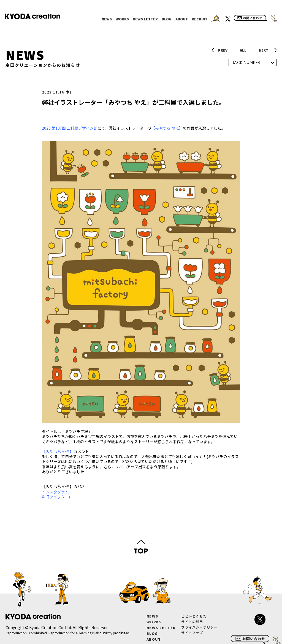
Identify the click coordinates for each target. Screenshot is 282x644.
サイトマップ (192, 633)
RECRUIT (200, 19)
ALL (243, 50)
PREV (223, 50)
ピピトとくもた (194, 616)
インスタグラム (56, 492)
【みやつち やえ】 (167, 128)
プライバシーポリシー (199, 627)
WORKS (122, 19)
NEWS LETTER (145, 19)
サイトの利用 (192, 622)
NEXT (264, 50)
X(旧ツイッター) (56, 497)
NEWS (107, 19)
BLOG (167, 19)
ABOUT (182, 19)
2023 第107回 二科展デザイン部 (70, 128)
